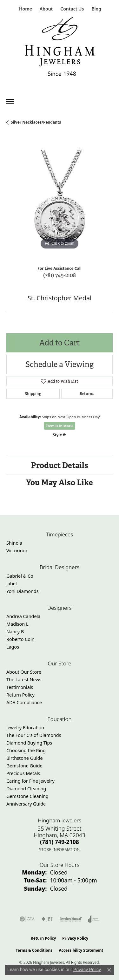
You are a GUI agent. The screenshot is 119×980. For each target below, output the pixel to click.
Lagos (13, 647)
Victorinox (17, 551)
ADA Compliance (24, 702)
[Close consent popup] (109, 970)
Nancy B (15, 632)
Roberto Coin (20, 639)
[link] (25, 9)
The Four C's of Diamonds (34, 735)
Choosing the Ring (26, 750)
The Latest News (24, 680)
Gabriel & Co (20, 576)
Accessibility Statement (81, 950)
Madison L (17, 624)
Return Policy (20, 695)
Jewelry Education (25, 728)
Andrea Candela (23, 616)
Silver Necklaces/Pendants (36, 122)
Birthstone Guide (25, 758)
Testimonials (20, 687)
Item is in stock (60, 426)
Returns (87, 394)
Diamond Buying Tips (29, 743)
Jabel (12, 584)
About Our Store (24, 672)
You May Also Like (60, 483)
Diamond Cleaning (26, 789)
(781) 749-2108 (60, 275)
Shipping (33, 394)
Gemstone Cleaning (27, 796)
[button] (46, 9)
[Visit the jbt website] (47, 919)
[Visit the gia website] (27, 919)
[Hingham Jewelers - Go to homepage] (60, 48)
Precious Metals (23, 773)
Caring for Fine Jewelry (30, 781)
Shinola (14, 543)
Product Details (60, 465)
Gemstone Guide (24, 766)
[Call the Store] (60, 842)
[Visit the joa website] (94, 919)
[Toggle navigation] (10, 101)
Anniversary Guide (26, 804)
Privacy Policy (75, 938)
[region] (60, 198)
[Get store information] (60, 850)
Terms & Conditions (34, 950)
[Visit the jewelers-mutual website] (71, 919)
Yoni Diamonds (23, 591)
